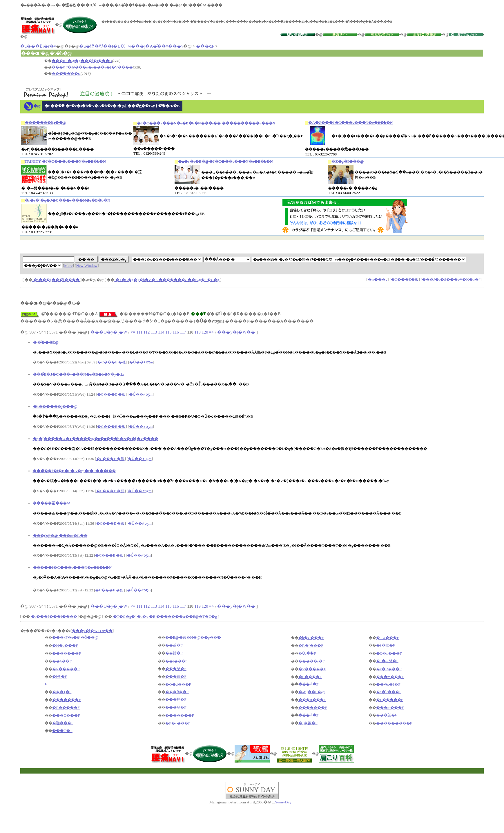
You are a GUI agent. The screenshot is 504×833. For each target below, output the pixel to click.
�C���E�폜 (405, 279)
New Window (87, 266)
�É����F (310, 677)
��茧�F (174, 645)
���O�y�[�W (109, 332)
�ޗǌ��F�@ (312, 692)
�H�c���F (65, 645)
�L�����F (390, 700)
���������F (394, 723)
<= (133, 332)
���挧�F (176, 699)
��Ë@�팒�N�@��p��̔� (193, 637)
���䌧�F (176, 677)
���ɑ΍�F (205, 46)
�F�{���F (178, 723)
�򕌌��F (46, 684)
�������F (66, 653)
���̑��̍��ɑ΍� (66, 74)
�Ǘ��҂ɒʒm (141, 362)
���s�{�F (388, 684)
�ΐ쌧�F (59, 677)
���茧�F (387, 715)
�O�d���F (178, 684)
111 (139, 332)
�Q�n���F (389, 653)
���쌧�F (176, 669)
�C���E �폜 (112, 362)
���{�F (62, 692)
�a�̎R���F (389, 692)
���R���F (312, 700)
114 (161, 332)
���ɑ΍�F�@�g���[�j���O (82, 61)
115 (168, 332)
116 (176, 332)
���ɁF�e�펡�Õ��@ (75, 637)
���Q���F (66, 715)
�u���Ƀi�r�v (38, 46)
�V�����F (312, 669)
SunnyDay (283, 802)
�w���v (378, 279)
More (68, 266)
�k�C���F (311, 638)
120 (205, 332)
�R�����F (66, 669)
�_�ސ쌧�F (387, 661)
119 (197, 332)
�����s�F (312, 661)
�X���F (388, 638)
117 (183, 332)
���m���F (390, 677)
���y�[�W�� (236, 332)
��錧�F (174, 653)
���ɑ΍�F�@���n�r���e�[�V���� (92, 67)
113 (154, 332)
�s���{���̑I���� (56, 280)
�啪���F (63, 723)
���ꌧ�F (308, 684)
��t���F (176, 661)
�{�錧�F (386, 645)
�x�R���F (389, 669)
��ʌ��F (62, 661)
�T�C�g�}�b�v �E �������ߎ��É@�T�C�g (167, 280)
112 (147, 332)
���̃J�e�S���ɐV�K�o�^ (451, 279)
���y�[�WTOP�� (92, 631)
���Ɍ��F (177, 692)
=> (212, 332)
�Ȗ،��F (307, 653)
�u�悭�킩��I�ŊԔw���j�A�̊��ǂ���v (131, 46)
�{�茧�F (308, 723)
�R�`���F (311, 645)
